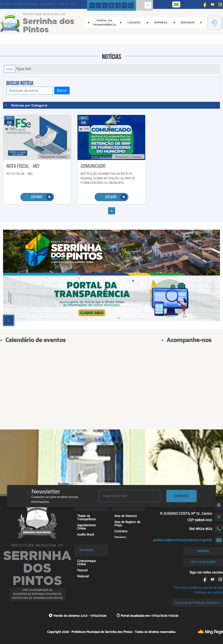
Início (10, 69)
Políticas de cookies (209, 592)
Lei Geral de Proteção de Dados (197, 603)
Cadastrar (182, 496)
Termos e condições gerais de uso (198, 588)
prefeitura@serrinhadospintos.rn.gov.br (183, 540)
